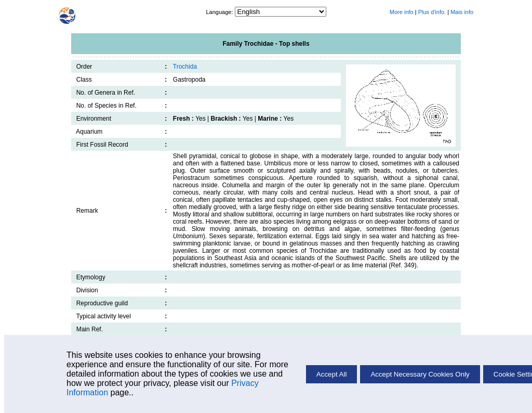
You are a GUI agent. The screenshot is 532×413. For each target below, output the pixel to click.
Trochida (185, 67)
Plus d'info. (432, 12)
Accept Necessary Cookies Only (420, 374)
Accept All (332, 374)
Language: (220, 12)
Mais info (462, 12)
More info (402, 12)
